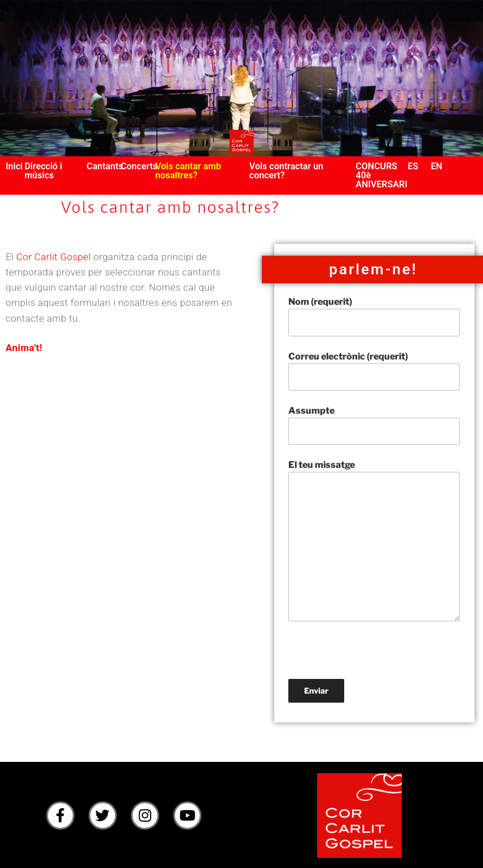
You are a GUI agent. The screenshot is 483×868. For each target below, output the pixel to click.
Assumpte (374, 425)
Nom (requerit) (374, 316)
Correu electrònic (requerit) (374, 371)
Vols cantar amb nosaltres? (188, 171)
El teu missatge (374, 540)
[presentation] (374, 657)
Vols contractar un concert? (286, 171)
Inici (14, 166)
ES (413, 166)
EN (436, 166)
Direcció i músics (43, 171)
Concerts (139, 166)
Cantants (105, 166)
